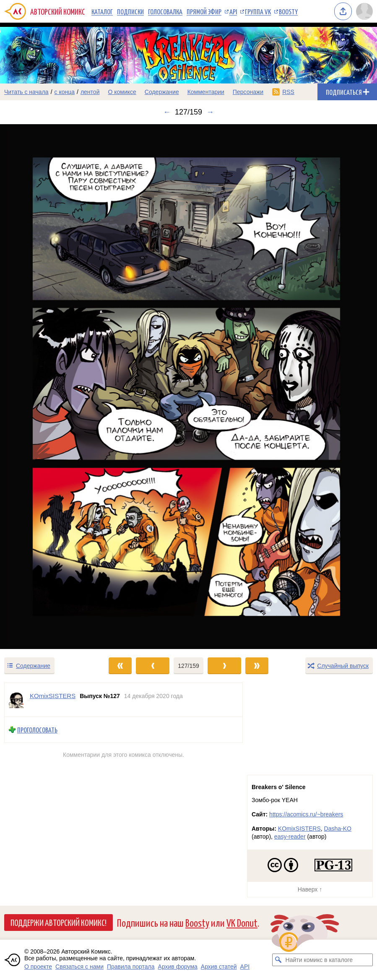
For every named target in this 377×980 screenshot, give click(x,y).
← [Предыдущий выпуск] (167, 112)
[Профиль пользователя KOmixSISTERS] (17, 700)
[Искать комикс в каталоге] (278, 960)
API (233, 11)
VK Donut (242, 922)
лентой (90, 92)
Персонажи (248, 92)
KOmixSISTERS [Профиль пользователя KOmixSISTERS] (53, 696)
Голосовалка (165, 11)
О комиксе (122, 92)
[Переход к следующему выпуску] (188, 387)
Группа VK (258, 11)
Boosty (288, 11)
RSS (288, 92)
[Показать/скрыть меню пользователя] (364, 11)
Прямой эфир (204, 11)
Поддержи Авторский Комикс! (58, 922)
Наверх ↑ (310, 889)
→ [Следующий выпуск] (210, 112)
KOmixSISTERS (299, 829)
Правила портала (131, 967)
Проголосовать (37, 730)
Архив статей (219, 967)
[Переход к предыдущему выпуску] (47, 387)
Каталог (102, 11)
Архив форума (178, 967)
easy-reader (290, 837)
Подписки (130, 11)
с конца (65, 92)
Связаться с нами (79, 967)
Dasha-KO (338, 829)
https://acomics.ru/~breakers (306, 814)
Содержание (162, 92)
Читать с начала (26, 92)
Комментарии (206, 92)
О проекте (38, 967)
